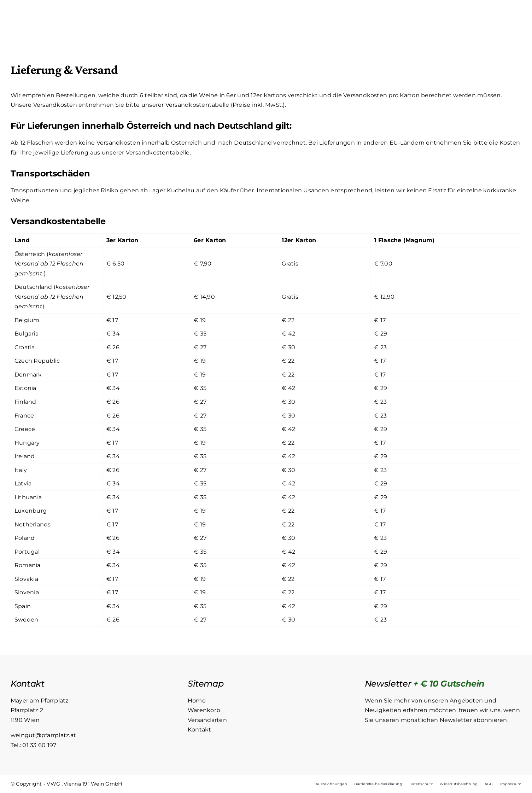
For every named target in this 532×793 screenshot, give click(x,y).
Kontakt (200, 730)
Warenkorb (204, 710)
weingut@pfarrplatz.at (43, 736)
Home (197, 701)
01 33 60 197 (39, 745)
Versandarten (207, 720)
